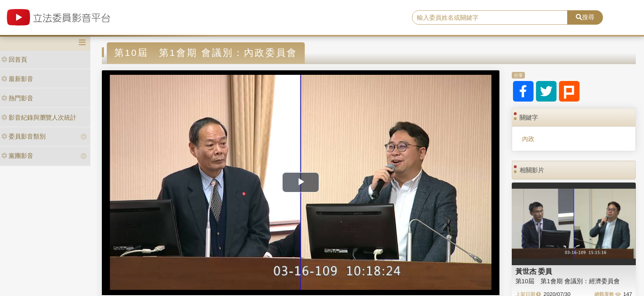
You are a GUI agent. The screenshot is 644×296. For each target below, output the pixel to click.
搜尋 (585, 17)
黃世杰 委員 (534, 271)
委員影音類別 (23, 136)
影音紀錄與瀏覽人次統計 (39, 117)
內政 (528, 139)
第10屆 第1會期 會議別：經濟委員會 (568, 281)
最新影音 (17, 79)
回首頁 (14, 59)
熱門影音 (17, 98)
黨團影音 (17, 156)
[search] (490, 18)
